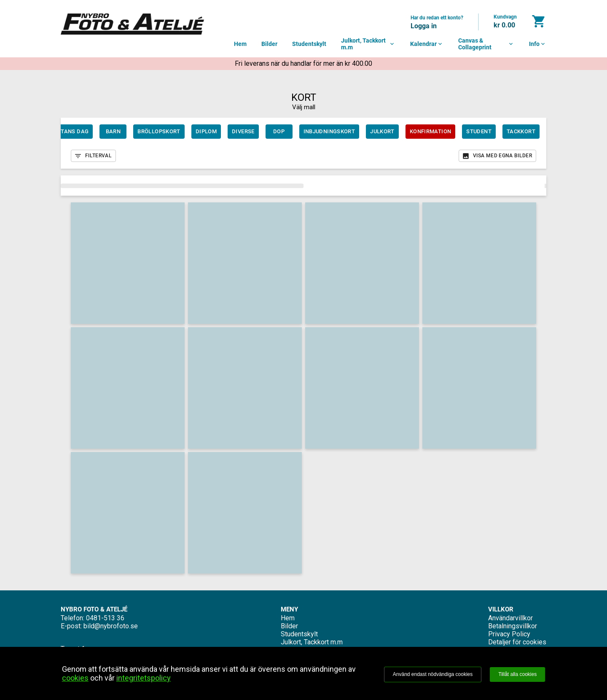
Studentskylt (309, 44)
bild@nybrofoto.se (111, 626)
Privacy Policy (509, 634)
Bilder (269, 44)
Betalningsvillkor (513, 626)
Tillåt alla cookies (517, 674)
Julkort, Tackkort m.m (368, 44)
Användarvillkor (510, 618)
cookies (75, 678)
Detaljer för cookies (517, 642)
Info (538, 44)
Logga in (424, 26)
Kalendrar (427, 44)
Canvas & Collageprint (486, 44)
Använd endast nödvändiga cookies (433, 674)
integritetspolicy (144, 678)
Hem (240, 44)
